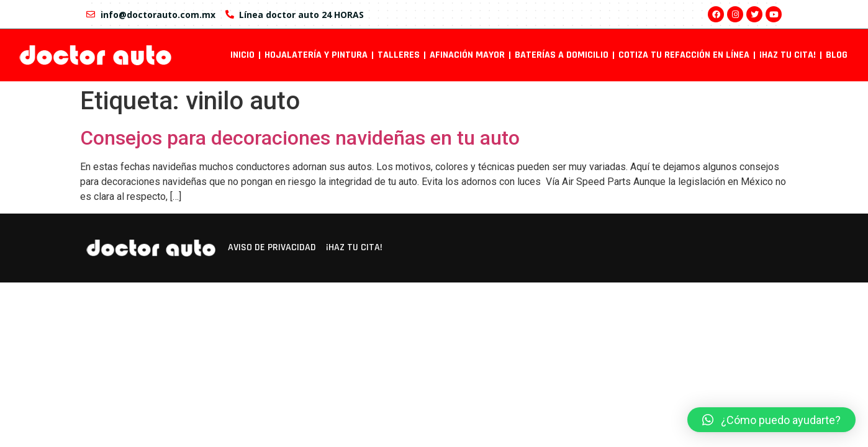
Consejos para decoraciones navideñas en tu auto (300, 138)
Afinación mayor (467, 55)
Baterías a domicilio (562, 55)
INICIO (242, 55)
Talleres (399, 55)
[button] (771, 420)
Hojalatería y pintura (316, 55)
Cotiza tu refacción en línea (684, 55)
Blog (837, 55)
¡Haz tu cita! (788, 55)
